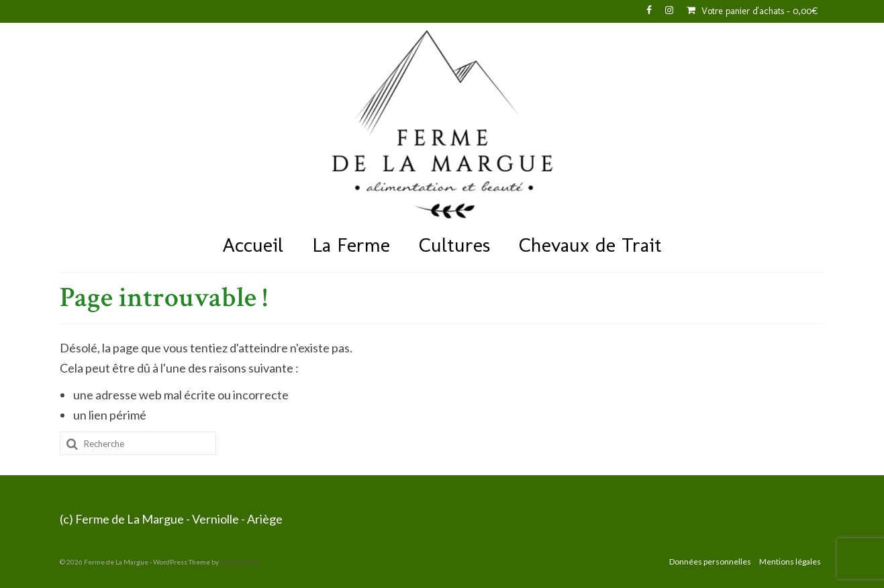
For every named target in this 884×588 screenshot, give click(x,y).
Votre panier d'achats (752, 11)
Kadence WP (240, 562)
